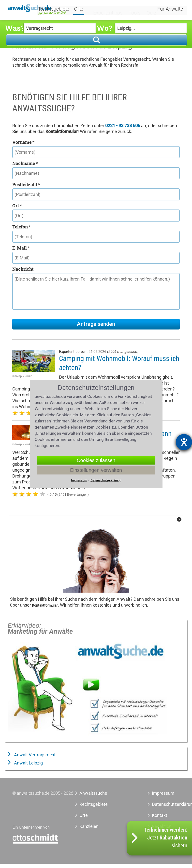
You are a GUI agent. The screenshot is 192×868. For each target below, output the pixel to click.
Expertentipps (107, 9)
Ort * (17, 206)
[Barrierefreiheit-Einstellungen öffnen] (184, 442)
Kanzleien (89, 826)
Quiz (147, 9)
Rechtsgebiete (60, 9)
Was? (14, 28)
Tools (132, 9)
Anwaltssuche (93, 793)
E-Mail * (21, 248)
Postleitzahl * (26, 184)
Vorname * (23, 142)
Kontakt (160, 815)
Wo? (104, 28)
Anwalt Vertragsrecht (34, 755)
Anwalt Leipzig (28, 763)
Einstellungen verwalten (96, 470)
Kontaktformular (45, 606)
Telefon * (22, 227)
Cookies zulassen (96, 460)
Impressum (163, 793)
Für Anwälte (170, 9)
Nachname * (25, 163)
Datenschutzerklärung (166, 804)
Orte (84, 9)
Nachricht (23, 269)
